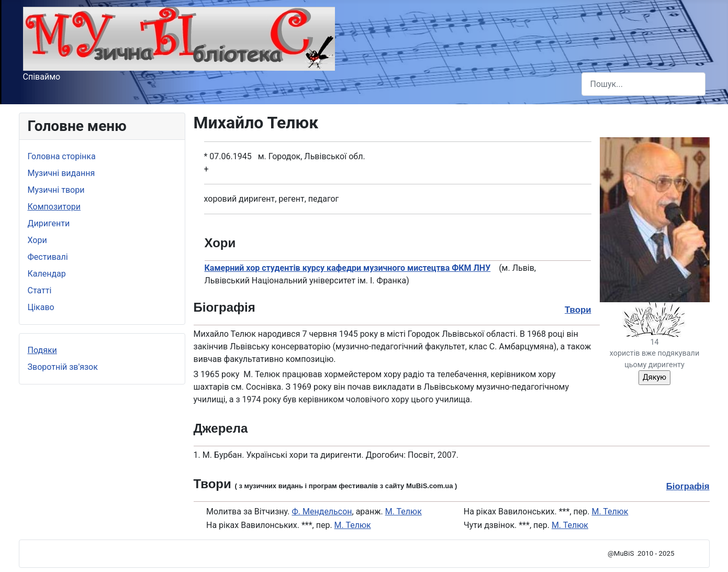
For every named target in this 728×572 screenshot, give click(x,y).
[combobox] (643, 84)
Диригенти (49, 223)
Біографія (688, 486)
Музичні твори (56, 190)
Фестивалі (48, 257)
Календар (47, 274)
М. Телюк (404, 511)
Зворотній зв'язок (63, 367)
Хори (37, 240)
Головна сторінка (62, 156)
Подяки (42, 350)
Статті (40, 290)
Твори (578, 310)
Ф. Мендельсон (322, 511)
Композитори (54, 207)
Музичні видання (61, 173)
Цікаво (41, 307)
